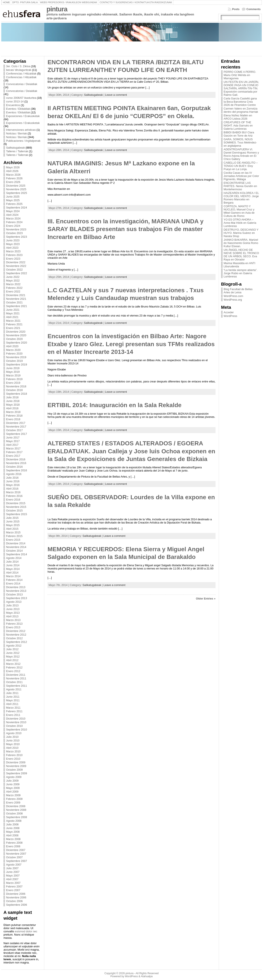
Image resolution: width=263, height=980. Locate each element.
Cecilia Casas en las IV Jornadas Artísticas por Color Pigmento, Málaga (241, 176)
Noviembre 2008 (16, 810)
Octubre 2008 (14, 813)
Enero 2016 (13, 500)
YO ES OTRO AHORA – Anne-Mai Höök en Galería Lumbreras (240, 223)
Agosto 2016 (14, 474)
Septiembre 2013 (16, 598)
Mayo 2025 (13, 200)
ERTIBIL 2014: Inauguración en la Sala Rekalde (114, 405)
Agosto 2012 (14, 646)
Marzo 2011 (13, 708)
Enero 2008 (13, 846)
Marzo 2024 (13, 218)
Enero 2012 (13, 671)
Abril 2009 (12, 792)
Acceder (229, 312)
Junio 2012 (13, 653)
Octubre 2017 (14, 430)
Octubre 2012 (14, 638)
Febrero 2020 (14, 354)
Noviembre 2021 (16, 299)
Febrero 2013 (14, 624)
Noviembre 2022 (16, 266)
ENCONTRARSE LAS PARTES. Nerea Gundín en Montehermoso (240, 186)
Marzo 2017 (13, 448)
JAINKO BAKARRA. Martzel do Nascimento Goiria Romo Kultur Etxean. (241, 243)
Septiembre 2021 (16, 306)
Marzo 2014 (13, 576)
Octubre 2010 (14, 726)
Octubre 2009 (14, 770)
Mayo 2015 (13, 525)
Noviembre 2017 (16, 427)
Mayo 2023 (13, 244)
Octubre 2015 (14, 511)
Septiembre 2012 (16, 642)
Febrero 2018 (14, 416)
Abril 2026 (12, 171)
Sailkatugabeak (15, 148)
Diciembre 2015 (16, 503)
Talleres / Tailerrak (17, 151)
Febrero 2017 (14, 452)
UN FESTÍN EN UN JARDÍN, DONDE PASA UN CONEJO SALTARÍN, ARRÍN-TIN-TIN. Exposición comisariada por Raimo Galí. (241, 88)
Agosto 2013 (14, 602)
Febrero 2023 (14, 255)
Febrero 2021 (14, 324)
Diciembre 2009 (16, 762)
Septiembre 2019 (16, 364)
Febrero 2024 (14, 222)
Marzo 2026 (13, 175)
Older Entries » (206, 599)
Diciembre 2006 (16, 894)
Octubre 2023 (14, 233)
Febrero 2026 (14, 178)
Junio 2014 (13, 565)
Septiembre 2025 (16, 193)
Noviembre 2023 (16, 229)
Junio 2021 (13, 310)
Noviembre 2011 (16, 678)
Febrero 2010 (14, 755)
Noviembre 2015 (16, 507)
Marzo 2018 (13, 412)
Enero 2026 (13, 182)
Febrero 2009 (14, 799)
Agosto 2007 (14, 865)
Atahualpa (147, 976)
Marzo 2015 (13, 532)
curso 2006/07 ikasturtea (21, 98)
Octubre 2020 (14, 339)
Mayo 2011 (13, 700)
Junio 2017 (13, 437)
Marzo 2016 (13, 492)
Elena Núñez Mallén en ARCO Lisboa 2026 (238, 117)
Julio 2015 (12, 518)
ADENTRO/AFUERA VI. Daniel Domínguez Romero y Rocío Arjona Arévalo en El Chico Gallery (241, 154)
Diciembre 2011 (16, 675)
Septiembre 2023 (16, 237)
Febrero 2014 (14, 580)
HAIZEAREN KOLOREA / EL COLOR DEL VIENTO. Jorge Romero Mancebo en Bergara (241, 198)
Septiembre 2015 (16, 514)
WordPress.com (233, 296)
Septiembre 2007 (16, 861)
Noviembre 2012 (16, 635)
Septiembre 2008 (16, 817)
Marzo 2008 (13, 839)
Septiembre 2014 (16, 554)
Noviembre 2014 (16, 547)
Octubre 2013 (14, 594)
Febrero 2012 (14, 667)
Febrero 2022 (14, 288)
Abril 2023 (12, 248)
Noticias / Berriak (16, 133)
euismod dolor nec (26, 931)
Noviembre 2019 (16, 357)
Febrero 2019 (14, 379)
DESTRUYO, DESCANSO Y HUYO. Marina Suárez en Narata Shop (241, 233)
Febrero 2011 (14, 711)
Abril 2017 (12, 445)
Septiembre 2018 (16, 394)
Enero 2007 (13, 890)
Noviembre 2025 (16, 189)
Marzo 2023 (13, 251)
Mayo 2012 (13, 657)
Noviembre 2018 (16, 386)
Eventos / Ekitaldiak (18, 109)
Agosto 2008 (14, 821)
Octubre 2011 (14, 682)
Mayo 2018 (13, 405)
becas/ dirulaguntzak (19, 70)
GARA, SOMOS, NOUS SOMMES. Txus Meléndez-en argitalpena (240, 142)
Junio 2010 (13, 740)
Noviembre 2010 (16, 722)
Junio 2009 (13, 784)
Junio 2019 (13, 368)
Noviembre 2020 (16, 335)
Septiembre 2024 (16, 208)
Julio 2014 (12, 562)
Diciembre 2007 (16, 850)
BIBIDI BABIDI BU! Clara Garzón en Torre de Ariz (239, 134)
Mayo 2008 (13, 832)
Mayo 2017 (13, 441)
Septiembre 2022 (16, 273)
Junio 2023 (13, 240)
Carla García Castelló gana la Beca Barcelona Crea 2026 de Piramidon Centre (240, 102)
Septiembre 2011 (16, 686)
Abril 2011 (12, 704)
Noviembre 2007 (16, 854)
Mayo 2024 (13, 211)
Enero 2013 (13, 627)
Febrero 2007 (14, 886)
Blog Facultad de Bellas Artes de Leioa (238, 291)
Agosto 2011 (14, 689)
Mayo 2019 (13, 372)
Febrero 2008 (14, 843)
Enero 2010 (13, 759)
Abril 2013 (12, 616)
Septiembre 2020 (16, 343)
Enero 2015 (13, 540)
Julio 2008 (12, 824)
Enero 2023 (13, 259)
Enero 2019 (13, 383)
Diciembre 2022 (16, 262)
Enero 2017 (13, 456)
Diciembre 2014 (16, 543)
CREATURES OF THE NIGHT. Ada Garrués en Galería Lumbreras (238, 126)
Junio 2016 (13, 481)
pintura (57, 9)
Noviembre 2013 (16, 591)
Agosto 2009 (14, 777)
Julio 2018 (12, 397)
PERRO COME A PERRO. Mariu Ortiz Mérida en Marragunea (240, 75)
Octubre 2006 (14, 901)
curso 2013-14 (15, 101)
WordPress (230, 316)
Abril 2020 (12, 346)
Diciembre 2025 (16, 186)
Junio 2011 (13, 697)
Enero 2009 (13, 803)
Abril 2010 (12, 748)
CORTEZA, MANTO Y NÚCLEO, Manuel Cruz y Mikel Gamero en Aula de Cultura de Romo (239, 211)
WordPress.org (233, 300)
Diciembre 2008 (16, 806)
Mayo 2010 (13, 744)
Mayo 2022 (13, 281)
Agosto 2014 (14, 558)
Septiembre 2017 (16, 434)
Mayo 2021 (13, 313)
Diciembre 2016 (16, 459)
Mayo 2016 (13, 485)
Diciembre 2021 (16, 295)
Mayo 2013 (13, 613)
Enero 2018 (13, 419)
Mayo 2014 (13, 569)
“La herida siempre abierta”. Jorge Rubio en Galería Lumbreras (241, 273)
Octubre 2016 (14, 467)
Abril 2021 (12, 317)
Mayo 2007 (13, 876)
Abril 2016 (12, 489)
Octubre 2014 (14, 551)
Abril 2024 (12, 215)
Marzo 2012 (13, 664)
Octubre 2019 (14, 361)
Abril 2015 (12, 529)
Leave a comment (116, 95)
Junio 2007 (13, 872)
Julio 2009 (12, 781)
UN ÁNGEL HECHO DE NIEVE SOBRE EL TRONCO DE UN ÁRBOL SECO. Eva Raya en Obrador (241, 255)
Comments (254, 9)
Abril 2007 (12, 879)
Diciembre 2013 (16, 587)
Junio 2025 (13, 197)
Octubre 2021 (14, 302)
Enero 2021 (13, 328)
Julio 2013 (12, 605)
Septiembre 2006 (16, 905)
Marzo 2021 (13, 321)
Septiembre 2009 (16, 773)
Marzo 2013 (13, 620)
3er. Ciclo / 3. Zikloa (18, 66)
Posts (236, 9)
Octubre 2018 (14, 390)
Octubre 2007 (14, 857)
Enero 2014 (13, 584)
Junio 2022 (13, 277)
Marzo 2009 (13, 795)
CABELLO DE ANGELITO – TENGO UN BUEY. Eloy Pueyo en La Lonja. (241, 166)
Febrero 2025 (14, 204)
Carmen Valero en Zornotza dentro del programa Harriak (241, 110)
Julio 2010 (12, 737)
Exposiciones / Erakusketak (23, 116)
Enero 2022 (13, 291)
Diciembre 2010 (16, 719)
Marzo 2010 (13, 751)
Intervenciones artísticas (21, 130)
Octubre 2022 (14, 270)
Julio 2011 (12, 693)
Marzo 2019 (13, 375)
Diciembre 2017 (16, 423)
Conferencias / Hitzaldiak (21, 74)
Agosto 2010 (14, 733)
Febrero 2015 (14, 536)
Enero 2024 (13, 226)
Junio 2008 (13, 828)
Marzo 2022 (13, 284)
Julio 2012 (12, 649)
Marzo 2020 (13, 350)
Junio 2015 (13, 521)
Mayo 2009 (13, 788)
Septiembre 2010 (16, 730)
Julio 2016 (12, 478)
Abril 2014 (12, 573)
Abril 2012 (12, 660)
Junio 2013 (13, 609)
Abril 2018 (12, 408)
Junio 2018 (13, 401)
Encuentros (13, 105)
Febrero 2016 (14, 496)
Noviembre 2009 (16, 766)
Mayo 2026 (13, 167)
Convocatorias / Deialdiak (22, 84)
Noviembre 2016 (16, 463)
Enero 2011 (13, 715)
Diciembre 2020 (16, 332)
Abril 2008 (12, 835)
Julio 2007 (12, 868)
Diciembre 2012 (16, 631)
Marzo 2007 (13, 883)
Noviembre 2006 (16, 897)
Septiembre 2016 (16, 470)
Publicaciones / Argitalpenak (23, 141)
